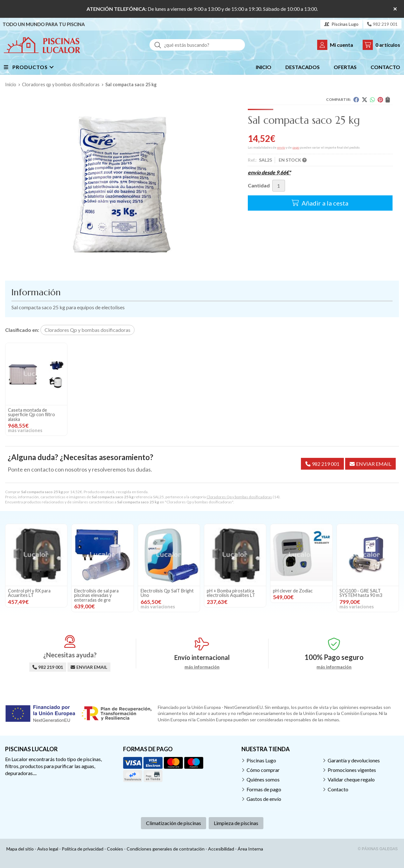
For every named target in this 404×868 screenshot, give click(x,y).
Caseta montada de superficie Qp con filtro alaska (31, 415)
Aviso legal (48, 849)
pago (296, 147)
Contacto (338, 789)
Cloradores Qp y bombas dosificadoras (239, 497)
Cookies (115, 849)
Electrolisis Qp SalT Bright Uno (167, 593)
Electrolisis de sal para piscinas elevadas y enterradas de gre (96, 595)
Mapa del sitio (20, 849)
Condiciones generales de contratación (166, 849)
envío (281, 147)
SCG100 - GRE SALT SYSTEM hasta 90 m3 (361, 593)
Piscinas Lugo (261, 760)
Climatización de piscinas (174, 823)
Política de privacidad (83, 849)
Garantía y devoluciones (354, 760)
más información (202, 667)
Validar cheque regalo (351, 779)
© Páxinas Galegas (378, 849)
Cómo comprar (263, 770)
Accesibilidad (221, 849)
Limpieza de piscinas (236, 823)
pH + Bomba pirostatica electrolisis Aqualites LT (231, 593)
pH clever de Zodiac (293, 591)
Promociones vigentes (352, 770)
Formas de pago (264, 789)
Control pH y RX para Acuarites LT (29, 593)
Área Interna (250, 849)
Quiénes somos (263, 779)
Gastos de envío (264, 799)
